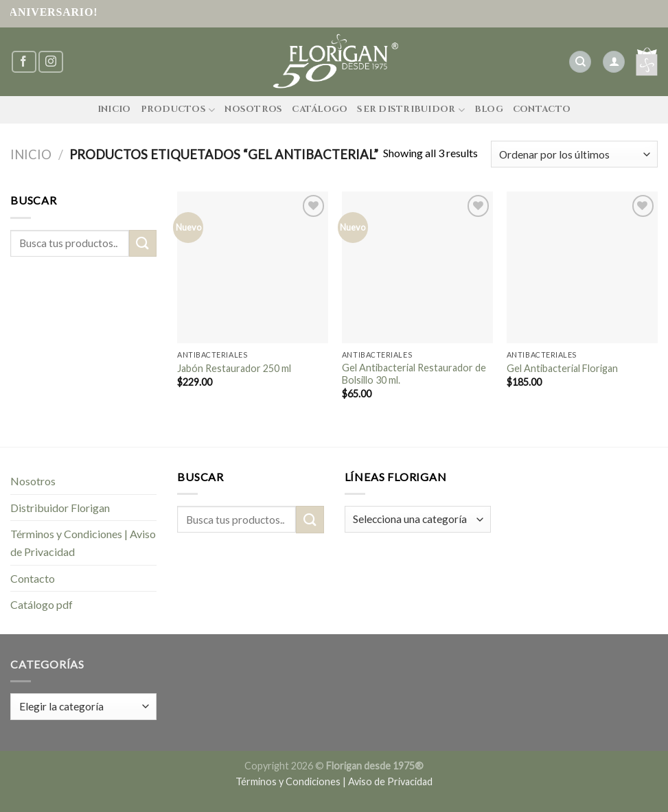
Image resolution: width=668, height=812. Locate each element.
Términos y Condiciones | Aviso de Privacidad (83, 543)
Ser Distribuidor (411, 110)
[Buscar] (580, 62)
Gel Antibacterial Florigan (562, 368)
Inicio (114, 109)
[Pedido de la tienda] (574, 154)
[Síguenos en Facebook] (24, 62)
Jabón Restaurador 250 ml (234, 368)
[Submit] (143, 243)
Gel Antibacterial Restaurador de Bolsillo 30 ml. (414, 374)
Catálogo (320, 109)
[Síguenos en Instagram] (51, 62)
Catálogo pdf (42, 604)
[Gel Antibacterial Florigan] (582, 267)
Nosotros (253, 109)
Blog (489, 109)
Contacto (542, 109)
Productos (178, 110)
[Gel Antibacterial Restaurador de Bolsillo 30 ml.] (417, 267)
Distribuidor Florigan (60, 508)
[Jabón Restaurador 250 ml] (253, 267)
